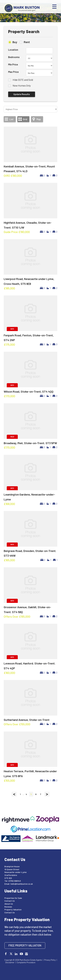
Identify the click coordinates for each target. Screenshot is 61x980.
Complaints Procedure (26, 962)
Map (39, 119)
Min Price (13, 64)
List (11, 119)
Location (13, 50)
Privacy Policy (50, 960)
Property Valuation (13, 909)
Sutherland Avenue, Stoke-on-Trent (27, 720)
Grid (25, 119)
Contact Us (10, 901)
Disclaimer (10, 962)
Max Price (13, 72)
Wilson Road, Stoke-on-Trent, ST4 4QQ (29, 391)
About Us (9, 904)
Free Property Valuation (25, 945)
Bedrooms (14, 57)
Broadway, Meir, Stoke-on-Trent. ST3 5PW (30, 443)
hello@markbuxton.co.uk (22, 884)
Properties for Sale (13, 898)
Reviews (8, 907)
